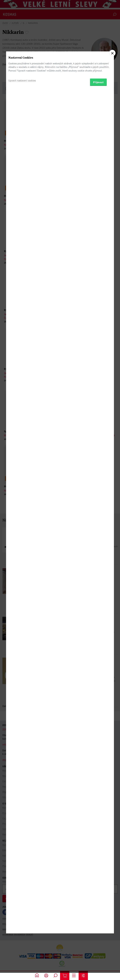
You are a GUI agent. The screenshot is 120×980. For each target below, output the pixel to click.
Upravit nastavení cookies (22, 503)
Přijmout (98, 505)
